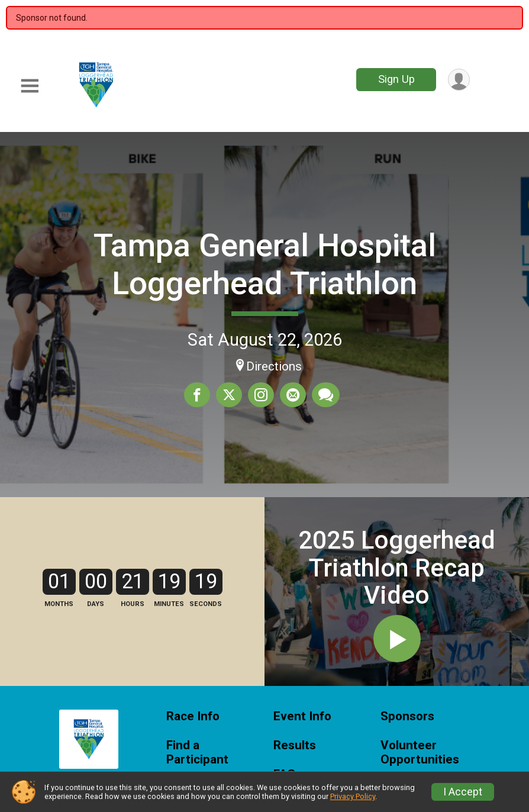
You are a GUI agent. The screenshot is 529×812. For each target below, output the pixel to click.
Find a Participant (197, 753)
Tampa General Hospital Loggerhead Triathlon (265, 264)
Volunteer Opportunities (420, 753)
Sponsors (407, 716)
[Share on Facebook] (197, 395)
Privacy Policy (353, 796)
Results (295, 745)
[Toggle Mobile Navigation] (30, 86)
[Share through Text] (326, 395)
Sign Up (396, 79)
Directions (274, 366)
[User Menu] (459, 80)
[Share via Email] (293, 395)
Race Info (193, 716)
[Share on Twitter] (229, 395)
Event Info (302, 716)
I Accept (463, 792)
